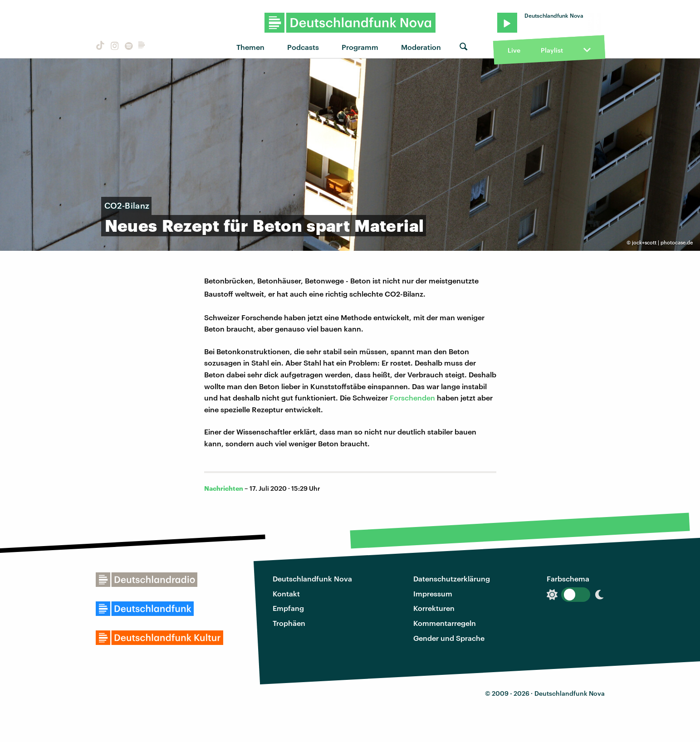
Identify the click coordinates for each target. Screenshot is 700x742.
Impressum (433, 593)
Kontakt (286, 593)
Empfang (288, 608)
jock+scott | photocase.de (662, 242)
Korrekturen (434, 608)
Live (514, 50)
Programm (360, 47)
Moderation (421, 47)
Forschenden (412, 398)
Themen (250, 47)
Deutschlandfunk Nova (312, 578)
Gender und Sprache (449, 638)
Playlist (552, 50)
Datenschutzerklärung (452, 578)
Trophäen (289, 623)
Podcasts (303, 47)
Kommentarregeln (445, 623)
